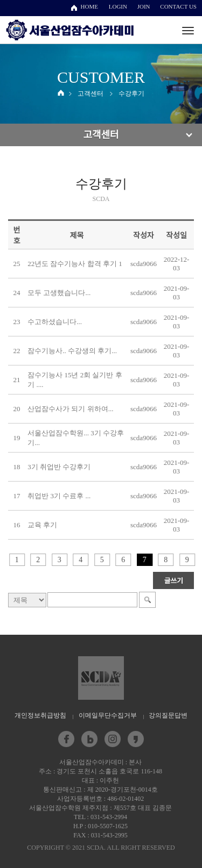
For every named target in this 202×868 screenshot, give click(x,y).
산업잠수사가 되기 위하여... (70, 409)
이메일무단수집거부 (108, 715)
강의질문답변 (168, 715)
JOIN (144, 6)
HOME (89, 6)
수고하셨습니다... (55, 322)
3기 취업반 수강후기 (59, 467)
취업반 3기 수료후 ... (59, 496)
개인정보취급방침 (40, 715)
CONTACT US (178, 6)
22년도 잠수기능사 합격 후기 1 (75, 264)
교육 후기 (42, 525)
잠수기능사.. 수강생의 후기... (72, 351)
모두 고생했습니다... (59, 293)
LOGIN (118, 6)
